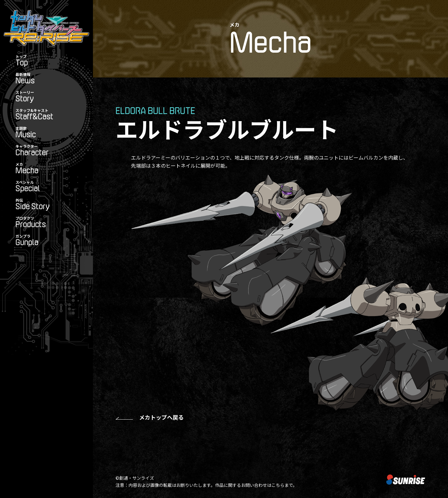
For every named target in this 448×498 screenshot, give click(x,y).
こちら (278, 485)
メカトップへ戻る (161, 417)
